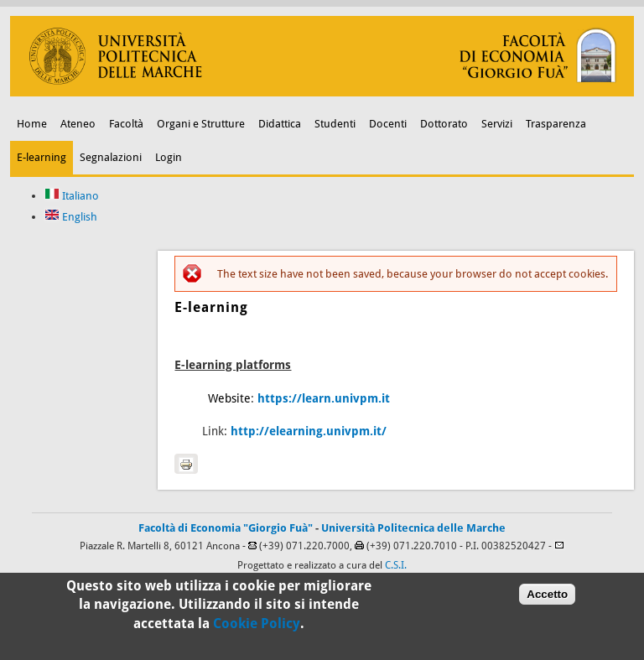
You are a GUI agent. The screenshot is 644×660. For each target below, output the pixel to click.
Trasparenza (556, 124)
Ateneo (78, 124)
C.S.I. (396, 565)
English (71, 217)
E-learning (42, 157)
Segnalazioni (111, 157)
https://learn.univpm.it (324, 398)
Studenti (335, 124)
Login (169, 157)
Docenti (388, 124)
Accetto (547, 601)
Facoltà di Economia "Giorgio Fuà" (226, 528)
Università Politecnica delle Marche (413, 528)
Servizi (497, 124)
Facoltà (126, 124)
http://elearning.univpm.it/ (309, 431)
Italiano (72, 196)
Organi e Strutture (201, 124)
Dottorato (444, 124)
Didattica (280, 124)
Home (32, 124)
